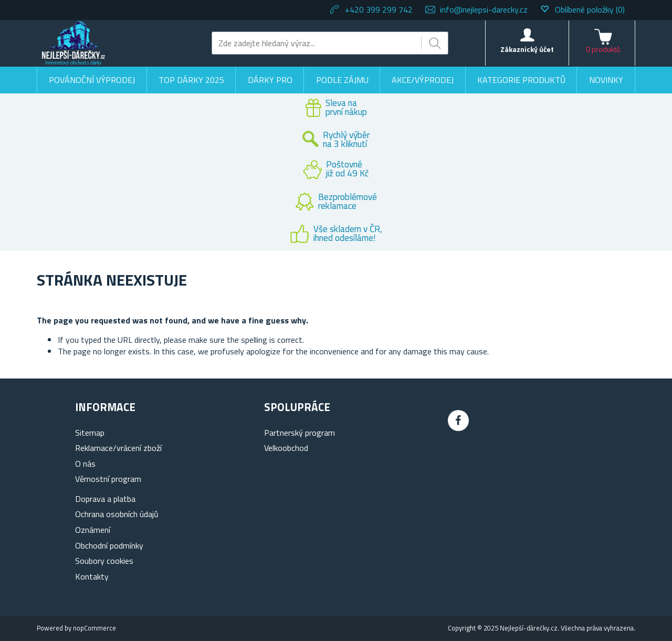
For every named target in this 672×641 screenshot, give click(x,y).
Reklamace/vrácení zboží (118, 448)
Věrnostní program (108, 479)
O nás (85, 464)
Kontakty (92, 576)
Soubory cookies (104, 561)
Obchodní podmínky (109, 545)
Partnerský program (300, 433)
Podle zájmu (342, 80)
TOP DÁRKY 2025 (191, 80)
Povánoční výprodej (92, 80)
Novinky (606, 80)
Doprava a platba (105, 499)
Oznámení (93, 530)
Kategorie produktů (521, 80)
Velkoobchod (286, 448)
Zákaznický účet (527, 49)
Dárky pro (270, 80)
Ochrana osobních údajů (117, 514)
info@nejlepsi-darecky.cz (484, 9)
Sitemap (90, 433)
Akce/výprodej (423, 80)
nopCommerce (94, 628)
